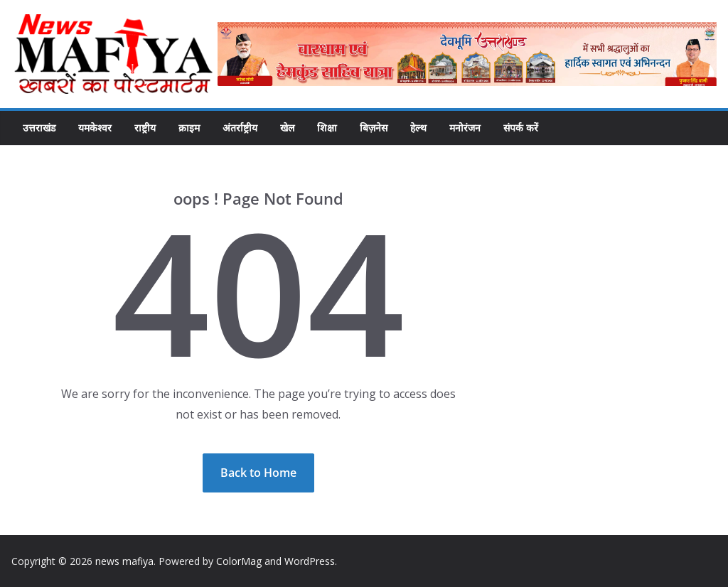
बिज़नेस (374, 128)
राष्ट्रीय (145, 128)
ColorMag (239, 561)
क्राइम (189, 128)
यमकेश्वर (95, 128)
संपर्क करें (521, 128)
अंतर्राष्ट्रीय (240, 128)
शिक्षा (327, 128)
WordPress (310, 561)
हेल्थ (418, 128)
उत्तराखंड (39, 128)
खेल (287, 128)
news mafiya (124, 561)
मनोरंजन (465, 128)
